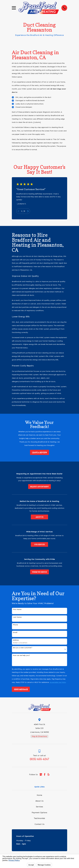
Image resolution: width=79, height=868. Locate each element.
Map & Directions (39, 736)
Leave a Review (39, 453)
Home (39, 795)
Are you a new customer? (23, 648)
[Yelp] (48, 774)
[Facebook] (45, 774)
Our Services (39, 544)
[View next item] (28, 211)
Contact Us (39, 824)
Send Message (21, 689)
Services (39, 807)
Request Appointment (39, 487)
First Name (17, 609)
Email (15, 633)
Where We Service (39, 572)
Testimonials (39, 818)
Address (16, 640)
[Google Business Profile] (41, 774)
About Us (39, 517)
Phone (15, 625)
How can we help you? (21, 655)
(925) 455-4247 (39, 759)
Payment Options (39, 813)
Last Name (17, 617)
